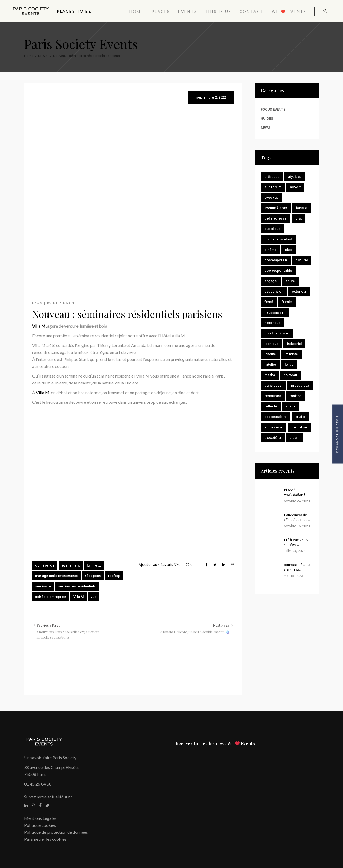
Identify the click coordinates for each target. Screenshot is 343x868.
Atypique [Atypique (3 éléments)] (295, 177)
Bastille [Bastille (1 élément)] (302, 208)
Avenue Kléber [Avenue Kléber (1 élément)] (276, 208)
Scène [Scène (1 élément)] (290, 406)
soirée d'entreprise (51, 597)
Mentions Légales (40, 818)
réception (93, 576)
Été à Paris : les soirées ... (296, 542)
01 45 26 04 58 (38, 784)
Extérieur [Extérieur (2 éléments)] (299, 291)
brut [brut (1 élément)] (299, 218)
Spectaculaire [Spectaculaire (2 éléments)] (276, 417)
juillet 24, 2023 (295, 551)
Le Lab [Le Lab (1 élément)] (289, 365)
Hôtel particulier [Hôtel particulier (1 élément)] (277, 333)
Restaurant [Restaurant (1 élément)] (273, 396)
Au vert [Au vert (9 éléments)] (295, 187)
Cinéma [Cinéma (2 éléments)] (270, 250)
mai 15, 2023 (293, 576)
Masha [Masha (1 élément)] (270, 375)
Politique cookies (40, 825)
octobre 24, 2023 (297, 501)
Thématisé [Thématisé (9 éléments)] (299, 427)
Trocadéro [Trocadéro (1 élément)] (273, 438)
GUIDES (267, 118)
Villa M (43, 392)
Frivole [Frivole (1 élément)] (287, 302)
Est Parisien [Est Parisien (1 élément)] (274, 291)
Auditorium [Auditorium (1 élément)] (273, 187)
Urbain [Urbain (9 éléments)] (294, 438)
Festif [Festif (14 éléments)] (269, 302)
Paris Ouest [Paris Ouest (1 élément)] (273, 385)
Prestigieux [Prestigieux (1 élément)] (300, 385)
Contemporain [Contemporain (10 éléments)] (276, 260)
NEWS (43, 56)
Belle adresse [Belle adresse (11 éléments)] (276, 218)
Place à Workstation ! (294, 492)
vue (94, 597)
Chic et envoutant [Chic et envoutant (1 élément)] (278, 239)
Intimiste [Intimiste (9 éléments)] (291, 354)
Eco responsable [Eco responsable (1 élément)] (278, 271)
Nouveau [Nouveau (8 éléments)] (290, 375)
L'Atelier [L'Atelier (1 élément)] (270, 365)
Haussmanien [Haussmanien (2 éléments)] (275, 312)
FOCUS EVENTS (273, 109)
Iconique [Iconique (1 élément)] (271, 344)
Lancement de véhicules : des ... (297, 517)
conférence (45, 565)
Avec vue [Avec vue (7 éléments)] (272, 197)
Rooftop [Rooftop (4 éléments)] (296, 396)
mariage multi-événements (56, 576)
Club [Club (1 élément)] (288, 250)
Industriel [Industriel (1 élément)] (294, 344)
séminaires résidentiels (77, 586)
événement (71, 565)
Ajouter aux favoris (156, 564)
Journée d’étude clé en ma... (297, 567)
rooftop (114, 576)
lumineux (94, 565)
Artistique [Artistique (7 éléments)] (272, 177)
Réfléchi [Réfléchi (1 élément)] (271, 406)
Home (29, 56)
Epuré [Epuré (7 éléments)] (290, 281)
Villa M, (39, 326)
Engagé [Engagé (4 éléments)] (271, 281)
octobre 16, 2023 (297, 526)
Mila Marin (64, 303)
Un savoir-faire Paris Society (50, 758)
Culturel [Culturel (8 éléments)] (302, 260)
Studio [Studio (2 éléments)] (300, 417)
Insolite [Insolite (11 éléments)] (270, 354)
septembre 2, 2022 (211, 97)
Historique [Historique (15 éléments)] (273, 323)
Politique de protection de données (56, 832)
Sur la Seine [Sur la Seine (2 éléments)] (274, 427)
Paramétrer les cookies (45, 839)
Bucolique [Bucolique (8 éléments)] (273, 229)
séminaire (43, 586)
